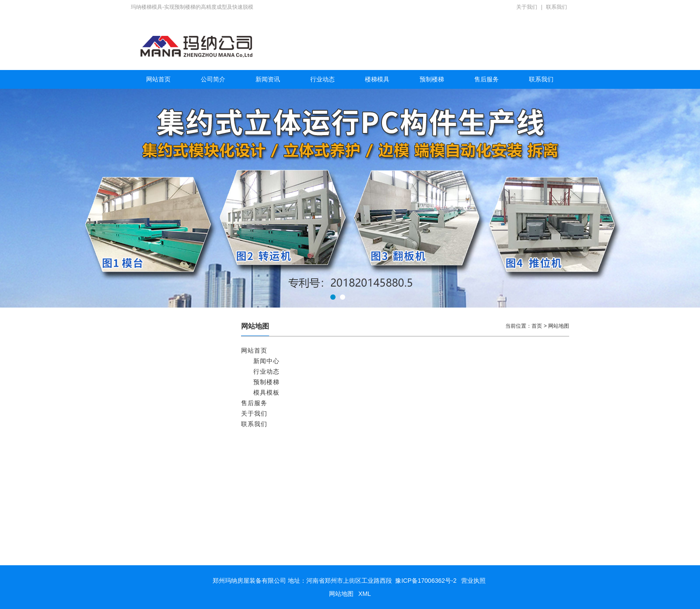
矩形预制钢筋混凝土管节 (182, 346)
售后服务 (486, 79)
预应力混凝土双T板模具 (180, 364)
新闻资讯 (268, 79)
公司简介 (213, 79)
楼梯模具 (377, 79)
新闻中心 (266, 361)
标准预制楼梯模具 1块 (178, 451)
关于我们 (527, 7)
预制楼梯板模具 (171, 539)
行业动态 (322, 79)
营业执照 (473, 581)
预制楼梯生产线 (171, 469)
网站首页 (158, 79)
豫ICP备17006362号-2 (426, 581)
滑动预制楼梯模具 (174, 504)
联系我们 (556, 7)
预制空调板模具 (171, 399)
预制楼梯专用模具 (174, 521)
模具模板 (266, 392)
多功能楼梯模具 (171, 486)
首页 (537, 326)
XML (365, 594)
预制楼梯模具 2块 (173, 434)
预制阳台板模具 (171, 416)
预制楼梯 (432, 79)
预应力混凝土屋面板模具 (182, 381)
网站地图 (341, 594)
